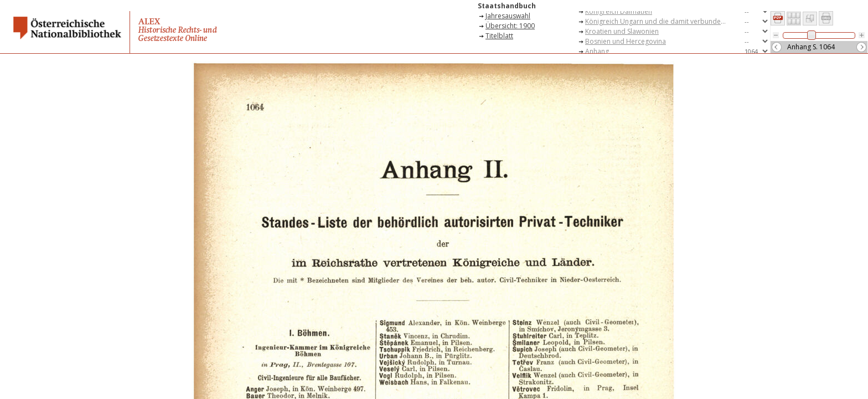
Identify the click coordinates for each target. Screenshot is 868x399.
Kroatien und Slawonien (622, 31)
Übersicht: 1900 (510, 26)
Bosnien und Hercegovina (626, 41)
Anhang (597, 51)
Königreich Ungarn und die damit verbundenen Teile (660, 21)
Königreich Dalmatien (619, 11)
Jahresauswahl (508, 16)
